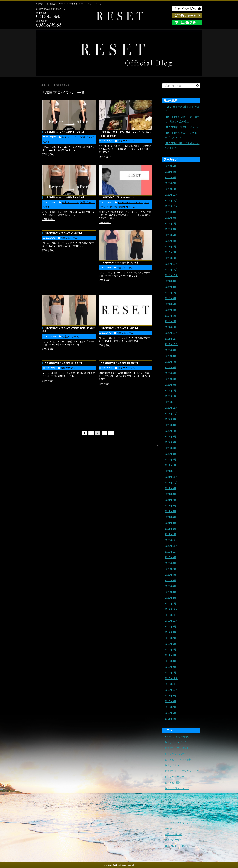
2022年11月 (171, 408)
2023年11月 (171, 339)
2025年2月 (171, 252)
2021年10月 (171, 483)
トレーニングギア (174, 811)
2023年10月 (171, 344)
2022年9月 (171, 419)
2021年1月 (171, 534)
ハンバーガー (172, 817)
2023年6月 (171, 367)
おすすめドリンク (174, 777)
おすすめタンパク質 (176, 754)
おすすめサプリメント (177, 748)
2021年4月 (171, 517)
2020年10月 (171, 552)
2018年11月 (171, 684)
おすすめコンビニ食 (176, 742)
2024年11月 (171, 270)
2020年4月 (171, 586)
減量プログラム (70, 137)
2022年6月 (171, 437)
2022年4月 (171, 448)
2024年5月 (171, 304)
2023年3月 (171, 385)
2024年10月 (171, 275)
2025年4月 (171, 241)
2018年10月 (171, 690)
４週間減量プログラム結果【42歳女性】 (64, 233)
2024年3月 (171, 316)
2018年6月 (171, 713)
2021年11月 (171, 477)
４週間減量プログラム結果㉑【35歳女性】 (65, 132)
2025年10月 (171, 206)
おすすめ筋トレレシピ (177, 788)
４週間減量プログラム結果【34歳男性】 (64, 363)
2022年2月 (171, 460)
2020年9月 (171, 557)
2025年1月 (171, 258)
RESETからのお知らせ (130, 202)
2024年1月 (171, 327)
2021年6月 (171, 506)
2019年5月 (171, 650)
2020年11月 (171, 546)
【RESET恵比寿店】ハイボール (182, 127)
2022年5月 (171, 442)
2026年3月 (171, 177)
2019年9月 (171, 627)
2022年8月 (171, 425)
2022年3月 (171, 454)
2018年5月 (171, 719)
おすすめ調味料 (173, 794)
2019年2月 (171, 667)
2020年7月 (171, 569)
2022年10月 (171, 414)
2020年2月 (171, 598)
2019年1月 (171, 673)
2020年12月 (171, 540)
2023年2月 (171, 391)
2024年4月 (171, 310)
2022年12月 (171, 402)
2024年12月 (171, 264)
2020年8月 (171, 563)
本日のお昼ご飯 (173, 834)
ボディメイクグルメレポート (180, 823)
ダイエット (171, 800)
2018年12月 (171, 678)
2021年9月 (171, 488)
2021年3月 (171, 523)
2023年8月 (171, 356)
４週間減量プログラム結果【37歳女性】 (120, 263)
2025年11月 (171, 201)
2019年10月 (171, 621)
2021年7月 (171, 500)
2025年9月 (171, 212)
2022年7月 (171, 431)
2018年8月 (171, 701)
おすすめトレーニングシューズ (182, 771)
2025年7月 (171, 224)
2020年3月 (171, 592)
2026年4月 (171, 172)
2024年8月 (171, 287)
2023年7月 (171, 362)
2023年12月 (171, 333)
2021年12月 (171, 471)
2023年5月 (171, 373)
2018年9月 (171, 696)
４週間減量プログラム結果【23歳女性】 (120, 363)
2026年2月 (171, 183)
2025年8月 (171, 218)
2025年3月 (171, 247)
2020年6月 (171, 575)
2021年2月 (171, 529)
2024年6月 (171, 298)
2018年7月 (171, 707)
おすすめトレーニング (177, 765)
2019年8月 (171, 632)
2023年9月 (171, 350)
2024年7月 (171, 293)
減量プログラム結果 (176, 846)
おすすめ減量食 (173, 783)
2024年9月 (171, 281)
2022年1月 (171, 465)
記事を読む (49, 154)
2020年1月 (171, 604)
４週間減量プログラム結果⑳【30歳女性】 (65, 197)
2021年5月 (171, 511)
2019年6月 (171, 644)
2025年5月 (171, 235)
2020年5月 (171, 581)
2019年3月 (171, 661)
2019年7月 (171, 638)
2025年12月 (171, 195)
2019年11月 (171, 615)
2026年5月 (171, 166)
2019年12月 (171, 609)
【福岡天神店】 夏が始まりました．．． (121, 197)
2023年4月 (171, 379)
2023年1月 (171, 396)
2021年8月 (171, 494)
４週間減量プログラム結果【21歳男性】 (120, 328)
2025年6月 (171, 229)
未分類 (113, 207)
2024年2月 (171, 321)
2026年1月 (171, 189)
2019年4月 (171, 655)
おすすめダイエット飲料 (178, 760)
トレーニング (172, 806)
